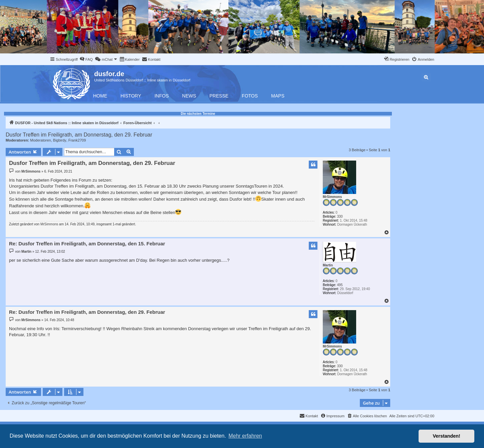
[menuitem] (86, 59)
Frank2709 (77, 140)
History (131, 96)
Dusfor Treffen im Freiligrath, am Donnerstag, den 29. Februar (79, 135)
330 (340, 216)
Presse (219, 96)
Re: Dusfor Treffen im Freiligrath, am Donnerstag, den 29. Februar (87, 312)
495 (340, 285)
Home (100, 96)
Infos (162, 96)
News (189, 96)
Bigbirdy (60, 140)
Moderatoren (40, 140)
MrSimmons (332, 197)
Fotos (250, 96)
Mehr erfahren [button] (245, 436)
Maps (278, 96)
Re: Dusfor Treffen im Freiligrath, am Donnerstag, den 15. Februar (87, 244)
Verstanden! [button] (447, 436)
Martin (328, 265)
